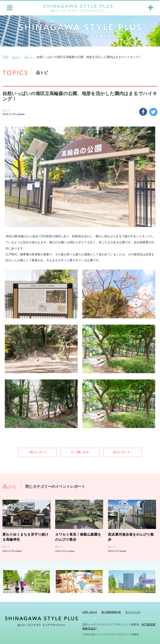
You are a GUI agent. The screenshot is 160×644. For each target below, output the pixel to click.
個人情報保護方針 (111, 612)
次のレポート (122, 452)
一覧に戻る (80, 452)
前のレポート (38, 452)
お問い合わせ (90, 612)
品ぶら (29, 56)
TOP (6, 56)
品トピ (16, 56)
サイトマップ (133, 612)
